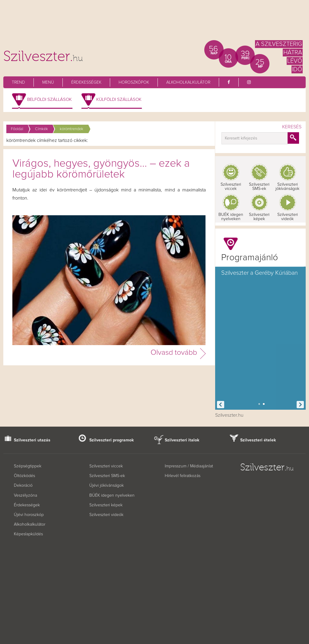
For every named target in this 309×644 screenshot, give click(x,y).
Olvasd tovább (174, 352)
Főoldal (17, 129)
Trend (18, 82)
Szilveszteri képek (259, 217)
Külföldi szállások (119, 99)
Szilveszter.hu (229, 415)
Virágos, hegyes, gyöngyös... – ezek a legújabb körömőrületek (101, 169)
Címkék (41, 129)
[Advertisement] (154, 23)
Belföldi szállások (49, 99)
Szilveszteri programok (112, 440)
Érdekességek (86, 82)
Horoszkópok (134, 82)
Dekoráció (23, 485)
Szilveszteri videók (288, 217)
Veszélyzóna (25, 495)
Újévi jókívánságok (107, 485)
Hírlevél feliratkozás (183, 476)
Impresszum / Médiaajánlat (189, 466)
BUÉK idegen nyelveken (231, 217)
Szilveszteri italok (182, 440)
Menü (48, 82)
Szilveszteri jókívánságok (287, 187)
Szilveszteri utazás (32, 440)
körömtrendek (72, 129)
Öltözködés (24, 476)
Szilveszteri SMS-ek (259, 187)
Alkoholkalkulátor (188, 82)
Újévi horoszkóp (29, 515)
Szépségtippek (28, 466)
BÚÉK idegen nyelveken (112, 495)
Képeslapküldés (28, 534)
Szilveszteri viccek (231, 187)
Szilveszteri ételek (258, 440)
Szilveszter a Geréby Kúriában (260, 273)
